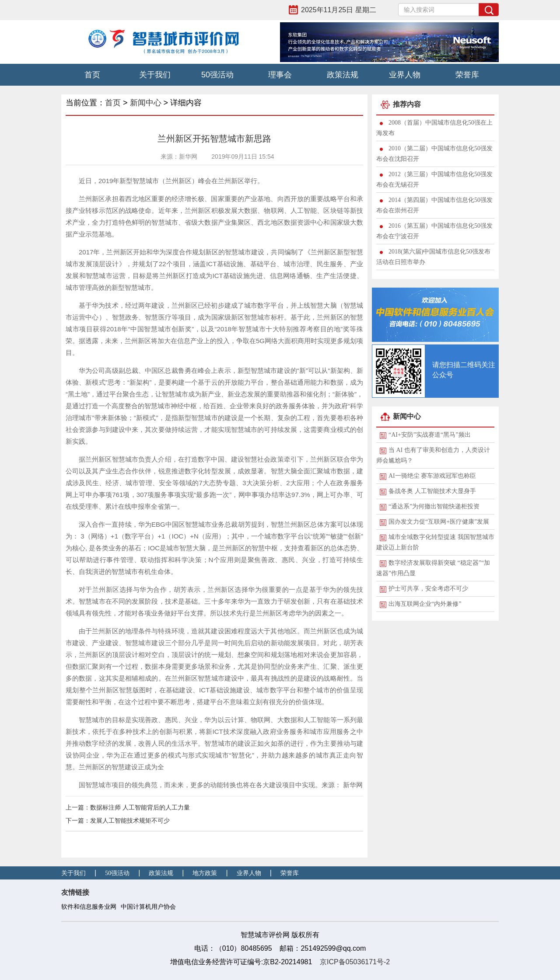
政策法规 (343, 75)
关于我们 (155, 75)
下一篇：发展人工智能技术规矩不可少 (118, 820)
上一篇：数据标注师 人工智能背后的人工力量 (128, 807)
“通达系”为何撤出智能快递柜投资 (434, 506)
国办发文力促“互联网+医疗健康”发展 (439, 522)
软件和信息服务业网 (89, 907)
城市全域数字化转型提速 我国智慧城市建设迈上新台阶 (435, 542)
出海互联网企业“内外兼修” (425, 604)
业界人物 (405, 75)
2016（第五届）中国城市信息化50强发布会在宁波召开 (434, 231)
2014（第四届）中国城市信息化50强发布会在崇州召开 (434, 205)
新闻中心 (146, 103)
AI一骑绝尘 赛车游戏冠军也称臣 (432, 476)
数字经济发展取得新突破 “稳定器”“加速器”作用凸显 (433, 568)
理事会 (280, 75)
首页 (92, 75)
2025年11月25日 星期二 (339, 10)
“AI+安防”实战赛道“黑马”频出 (430, 435)
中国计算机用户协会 (148, 907)
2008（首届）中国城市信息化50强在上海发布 (434, 128)
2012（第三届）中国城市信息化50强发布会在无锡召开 (434, 179)
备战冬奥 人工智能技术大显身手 (432, 491)
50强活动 (217, 75)
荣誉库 (467, 75)
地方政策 (205, 873)
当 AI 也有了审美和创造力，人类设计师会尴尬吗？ (433, 455)
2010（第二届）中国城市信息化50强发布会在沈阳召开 (434, 154)
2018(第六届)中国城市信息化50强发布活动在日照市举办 (433, 257)
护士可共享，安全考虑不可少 (428, 589)
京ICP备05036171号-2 (355, 962)
